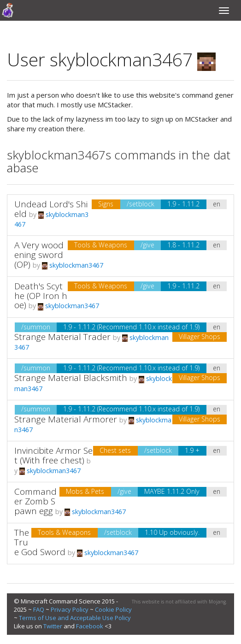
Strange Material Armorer (66, 419)
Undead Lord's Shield (51, 209)
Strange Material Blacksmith (71, 378)
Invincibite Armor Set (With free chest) (53, 455)
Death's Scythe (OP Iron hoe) (41, 296)
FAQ (39, 609)
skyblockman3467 (73, 265)
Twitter (53, 626)
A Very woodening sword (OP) (39, 255)
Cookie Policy (113, 609)
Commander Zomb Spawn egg (35, 501)
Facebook (90, 626)
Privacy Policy (70, 609)
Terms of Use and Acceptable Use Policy (75, 618)
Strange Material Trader (62, 337)
